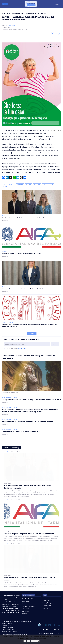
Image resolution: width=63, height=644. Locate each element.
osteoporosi (48, 185)
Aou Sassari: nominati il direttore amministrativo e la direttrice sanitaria (27, 218)
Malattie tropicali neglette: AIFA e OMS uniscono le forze (21, 253)
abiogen (20, 185)
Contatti (45, 608)
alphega (37, 185)
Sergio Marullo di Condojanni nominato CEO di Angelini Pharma (27, 422)
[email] (27, 344)
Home (4, 14)
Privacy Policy (22, 348)
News (9, 14)
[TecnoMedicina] (31, 4)
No (29, 641)
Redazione (12, 25)
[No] (61, 639)
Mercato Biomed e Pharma (10, 398)
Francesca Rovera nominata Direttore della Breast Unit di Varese (24, 289)
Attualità (4, 251)
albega (29, 185)
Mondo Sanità (6, 216)
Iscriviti (55, 344)
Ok (25, 641)
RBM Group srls (7, 623)
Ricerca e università (7, 322)
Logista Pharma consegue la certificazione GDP (21, 431)
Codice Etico (46, 600)
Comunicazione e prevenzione (23, 14)
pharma (6, 187)
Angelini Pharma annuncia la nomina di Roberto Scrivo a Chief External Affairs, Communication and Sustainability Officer (30, 410)
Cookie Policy (47, 606)
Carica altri (32, 333)
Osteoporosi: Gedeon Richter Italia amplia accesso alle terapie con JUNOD (31, 400)
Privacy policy (35, 641)
